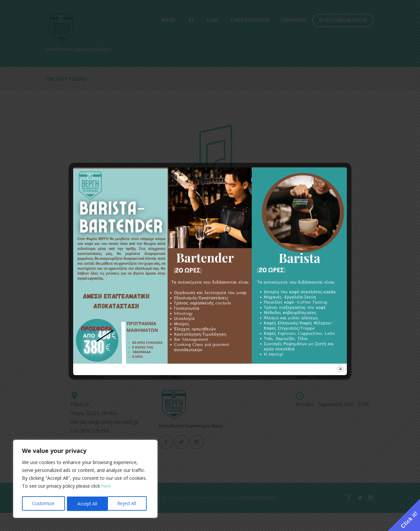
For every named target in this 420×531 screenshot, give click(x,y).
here (106, 487)
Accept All (128, 504)
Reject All (86, 504)
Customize (43, 504)
